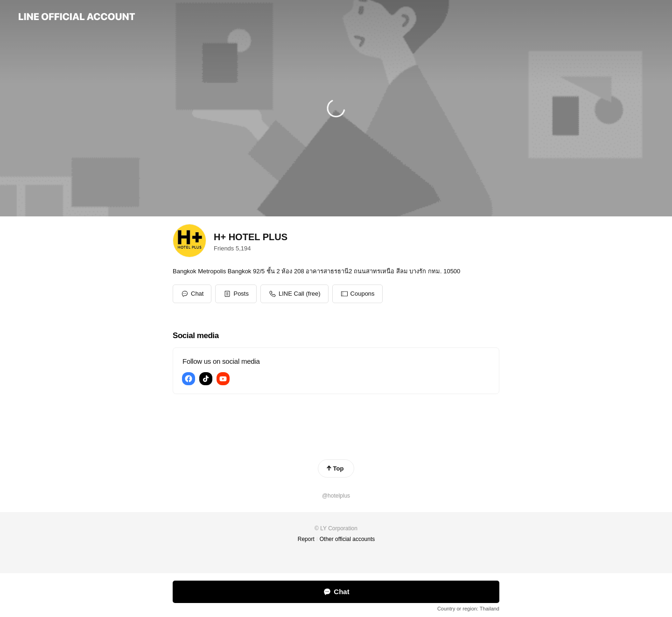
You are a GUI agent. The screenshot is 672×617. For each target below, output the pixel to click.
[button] (236, 294)
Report (306, 539)
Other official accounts (347, 539)
